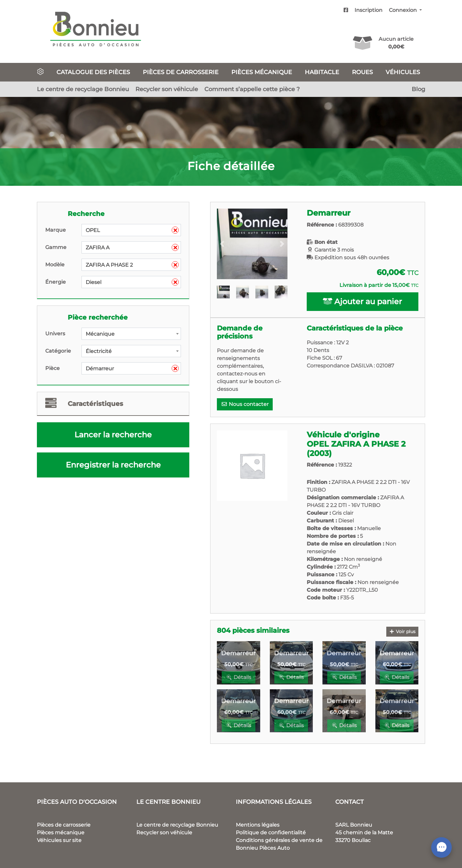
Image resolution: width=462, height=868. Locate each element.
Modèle (55, 265)
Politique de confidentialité (271, 833)
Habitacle (322, 72)
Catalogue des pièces (93, 72)
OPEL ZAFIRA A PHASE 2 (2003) (356, 449)
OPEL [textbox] (132, 230)
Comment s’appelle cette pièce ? (252, 89)
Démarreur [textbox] (132, 369)
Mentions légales (258, 825)
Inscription (368, 10)
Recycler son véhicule (167, 89)
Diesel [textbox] (132, 282)
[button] (222, 244)
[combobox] (131, 230)
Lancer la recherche (113, 435)
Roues (362, 72)
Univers (55, 334)
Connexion (403, 10)
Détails (239, 677)
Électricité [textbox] (99, 351)
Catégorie (58, 351)
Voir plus (402, 632)
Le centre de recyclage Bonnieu (83, 89)
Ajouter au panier (362, 301)
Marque (56, 230)
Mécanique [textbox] (100, 334)
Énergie (56, 282)
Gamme (56, 247)
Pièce (52, 368)
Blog (418, 89)
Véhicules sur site (59, 840)
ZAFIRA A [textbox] (132, 248)
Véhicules (403, 72)
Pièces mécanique (262, 72)
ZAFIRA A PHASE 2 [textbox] (132, 265)
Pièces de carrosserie (181, 72)
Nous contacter (245, 404)
